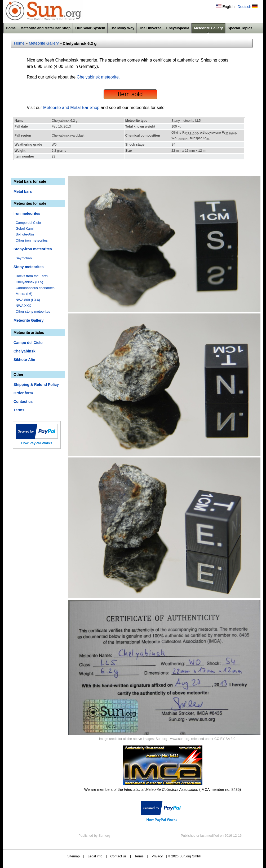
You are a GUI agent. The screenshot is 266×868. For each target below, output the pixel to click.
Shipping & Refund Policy (36, 385)
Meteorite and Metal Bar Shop (45, 28)
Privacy (157, 856)
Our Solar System (90, 28)
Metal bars (23, 191)
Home (11, 28)
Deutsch (244, 7)
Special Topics (240, 28)
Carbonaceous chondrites (35, 288)
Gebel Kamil (25, 228)
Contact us (23, 402)
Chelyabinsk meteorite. (98, 77)
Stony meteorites (29, 267)
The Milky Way (122, 28)
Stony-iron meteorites (33, 249)
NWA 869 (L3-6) (28, 300)
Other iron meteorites (32, 240)
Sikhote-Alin (25, 234)
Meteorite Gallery (208, 28)
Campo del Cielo (28, 223)
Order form (23, 393)
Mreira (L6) (24, 294)
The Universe (150, 28)
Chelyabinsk (24, 351)
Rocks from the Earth (32, 276)
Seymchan (24, 258)
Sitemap (74, 856)
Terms (19, 410)
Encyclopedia (178, 28)
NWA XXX (23, 306)
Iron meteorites (27, 213)
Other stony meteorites (33, 311)
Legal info (95, 856)
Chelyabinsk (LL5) (29, 282)
